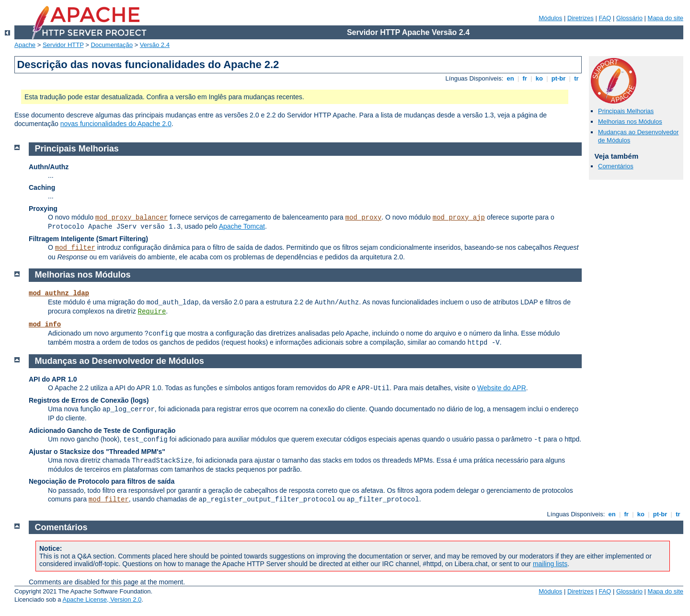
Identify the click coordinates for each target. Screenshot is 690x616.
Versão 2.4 (155, 45)
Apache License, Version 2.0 (102, 599)
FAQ (605, 18)
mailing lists (550, 564)
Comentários (616, 166)
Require (152, 312)
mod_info (45, 325)
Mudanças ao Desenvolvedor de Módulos (120, 361)
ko (539, 78)
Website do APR (502, 388)
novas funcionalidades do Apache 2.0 (116, 124)
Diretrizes (581, 18)
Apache (25, 45)
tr (577, 78)
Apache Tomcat (242, 226)
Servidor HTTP (63, 45)
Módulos (550, 18)
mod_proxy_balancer (132, 218)
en (510, 78)
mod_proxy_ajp (459, 218)
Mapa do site (666, 18)
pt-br (558, 78)
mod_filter (75, 248)
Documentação (111, 45)
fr (525, 78)
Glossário (629, 18)
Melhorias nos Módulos (630, 122)
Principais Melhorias (626, 111)
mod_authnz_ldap (59, 293)
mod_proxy (364, 218)
